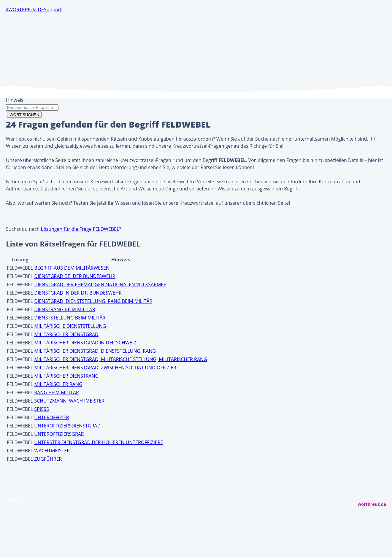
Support (53, 9)
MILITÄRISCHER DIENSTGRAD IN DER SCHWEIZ (85, 343)
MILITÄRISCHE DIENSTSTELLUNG (70, 326)
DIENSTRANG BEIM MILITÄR (65, 309)
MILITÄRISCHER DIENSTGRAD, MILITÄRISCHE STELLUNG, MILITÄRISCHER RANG (120, 359)
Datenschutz (91, 511)
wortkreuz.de (26, 9)
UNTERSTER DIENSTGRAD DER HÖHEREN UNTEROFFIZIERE (99, 442)
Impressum (60, 511)
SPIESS (41, 409)
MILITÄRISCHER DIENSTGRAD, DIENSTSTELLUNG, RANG (95, 351)
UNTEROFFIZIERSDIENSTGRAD (67, 426)
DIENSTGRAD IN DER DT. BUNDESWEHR (78, 293)
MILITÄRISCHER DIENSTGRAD (66, 334)
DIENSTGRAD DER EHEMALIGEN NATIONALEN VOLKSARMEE (100, 284)
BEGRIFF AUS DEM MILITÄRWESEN (72, 268)
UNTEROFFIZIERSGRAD (59, 434)
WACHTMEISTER (52, 451)
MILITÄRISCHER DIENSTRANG (66, 376)
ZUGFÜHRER (48, 459)
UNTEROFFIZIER (51, 417)
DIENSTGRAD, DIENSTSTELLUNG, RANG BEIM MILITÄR (93, 301)
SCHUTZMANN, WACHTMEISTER (69, 401)
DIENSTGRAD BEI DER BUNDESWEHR (75, 276)
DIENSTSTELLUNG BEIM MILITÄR (70, 318)
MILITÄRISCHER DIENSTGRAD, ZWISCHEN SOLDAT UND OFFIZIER (105, 368)
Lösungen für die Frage (80, 229)
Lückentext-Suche (24, 511)
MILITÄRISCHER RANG (58, 384)
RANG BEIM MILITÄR (57, 392)
